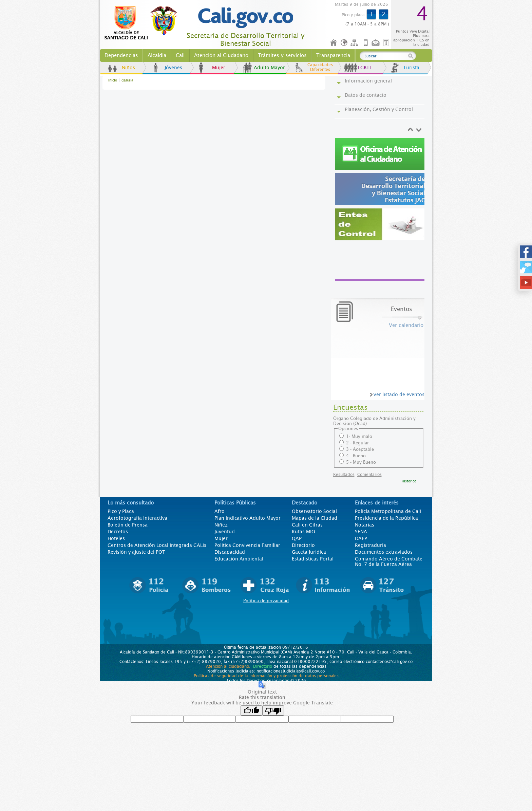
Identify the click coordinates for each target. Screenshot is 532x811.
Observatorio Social (314, 511)
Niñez (221, 525)
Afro (220, 511)
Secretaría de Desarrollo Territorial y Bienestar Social (245, 40)
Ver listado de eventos (399, 394)
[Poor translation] (273, 711)
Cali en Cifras (307, 525)
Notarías (365, 525)
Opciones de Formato (387, 43)
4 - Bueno (356, 456)
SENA (361, 532)
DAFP (361, 538)
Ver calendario (406, 325)
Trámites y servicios (282, 55)
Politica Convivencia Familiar (247, 545)
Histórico (409, 481)
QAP (297, 538)
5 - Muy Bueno (361, 462)
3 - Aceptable (360, 449)
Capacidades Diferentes (320, 67)
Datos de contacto (366, 95)
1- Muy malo (359, 436)
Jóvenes (173, 68)
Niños (128, 68)
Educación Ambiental (239, 559)
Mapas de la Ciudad (315, 518)
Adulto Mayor (269, 68)
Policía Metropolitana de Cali (388, 511)
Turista (411, 68)
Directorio (303, 545)
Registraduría (370, 545)
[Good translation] (251, 711)
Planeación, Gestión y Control (379, 109)
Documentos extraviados (384, 552)
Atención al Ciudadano (221, 55)
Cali (180, 55)
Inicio (334, 43)
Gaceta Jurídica (309, 552)
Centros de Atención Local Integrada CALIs (157, 545)
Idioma (345, 43)
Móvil (366, 43)
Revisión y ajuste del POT (136, 552)
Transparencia (333, 55)
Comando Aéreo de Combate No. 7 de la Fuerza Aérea (389, 561)
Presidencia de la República (386, 518)
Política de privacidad (266, 601)
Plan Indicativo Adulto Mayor (248, 518)
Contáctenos (376, 43)
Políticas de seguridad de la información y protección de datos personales (266, 676)
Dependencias (121, 55)
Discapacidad (230, 552)
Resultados (344, 475)
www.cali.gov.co (144, 23)
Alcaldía (157, 55)
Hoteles (116, 538)
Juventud (225, 532)
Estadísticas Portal (313, 559)
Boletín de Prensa (128, 525)
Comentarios (369, 475)
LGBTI (364, 68)
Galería (127, 80)
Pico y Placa (121, 511)
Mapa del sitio (355, 43)
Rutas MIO (303, 532)
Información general (368, 81)
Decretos (118, 532)
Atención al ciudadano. (228, 666)
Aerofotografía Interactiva (137, 518)
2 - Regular (357, 443)
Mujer (219, 68)
